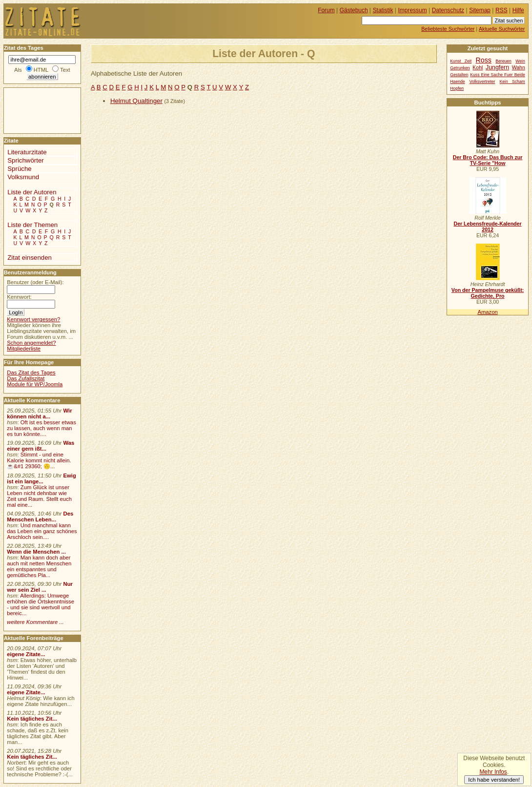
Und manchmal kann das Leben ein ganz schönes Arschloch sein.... (42, 531)
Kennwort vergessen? (33, 319)
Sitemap (480, 10)
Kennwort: (19, 297)
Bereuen (503, 61)
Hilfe (518, 10)
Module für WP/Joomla (35, 384)
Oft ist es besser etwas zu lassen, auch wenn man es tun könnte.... (41, 428)
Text (65, 70)
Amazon (487, 312)
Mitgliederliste (24, 349)
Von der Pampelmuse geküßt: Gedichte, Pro (488, 293)
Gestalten (459, 75)
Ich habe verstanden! (494, 780)
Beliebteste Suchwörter (448, 29)
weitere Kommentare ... (35, 622)
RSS (501, 10)
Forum (326, 10)
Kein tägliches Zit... (32, 719)
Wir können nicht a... (39, 414)
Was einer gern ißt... (41, 446)
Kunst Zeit (461, 61)
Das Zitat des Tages (31, 373)
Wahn (519, 68)
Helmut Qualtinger (136, 101)
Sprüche (19, 169)
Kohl (478, 68)
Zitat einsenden (30, 258)
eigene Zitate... (26, 654)
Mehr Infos (493, 772)
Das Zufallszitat (26, 378)
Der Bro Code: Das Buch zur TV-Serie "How (488, 160)
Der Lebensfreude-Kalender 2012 (487, 227)
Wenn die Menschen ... (36, 552)
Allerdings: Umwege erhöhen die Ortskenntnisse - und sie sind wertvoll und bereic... (41, 604)
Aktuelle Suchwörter (502, 29)
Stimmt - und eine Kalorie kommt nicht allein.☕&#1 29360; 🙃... (39, 460)
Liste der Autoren (32, 192)
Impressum (413, 10)
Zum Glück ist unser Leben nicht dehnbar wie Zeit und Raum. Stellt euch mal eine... (39, 496)
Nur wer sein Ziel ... (40, 587)
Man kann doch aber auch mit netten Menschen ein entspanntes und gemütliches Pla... (39, 566)
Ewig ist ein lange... (41, 478)
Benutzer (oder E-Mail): (35, 282)
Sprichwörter (25, 160)
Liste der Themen (32, 225)
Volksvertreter (482, 82)
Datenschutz (448, 10)
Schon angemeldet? (31, 343)
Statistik (383, 10)
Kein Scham (512, 82)
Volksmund (23, 177)
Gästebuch (354, 10)
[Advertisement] (33, 110)
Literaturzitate (27, 152)
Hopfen (457, 88)
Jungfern (497, 67)
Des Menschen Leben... (40, 517)
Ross (484, 60)
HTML (41, 70)
